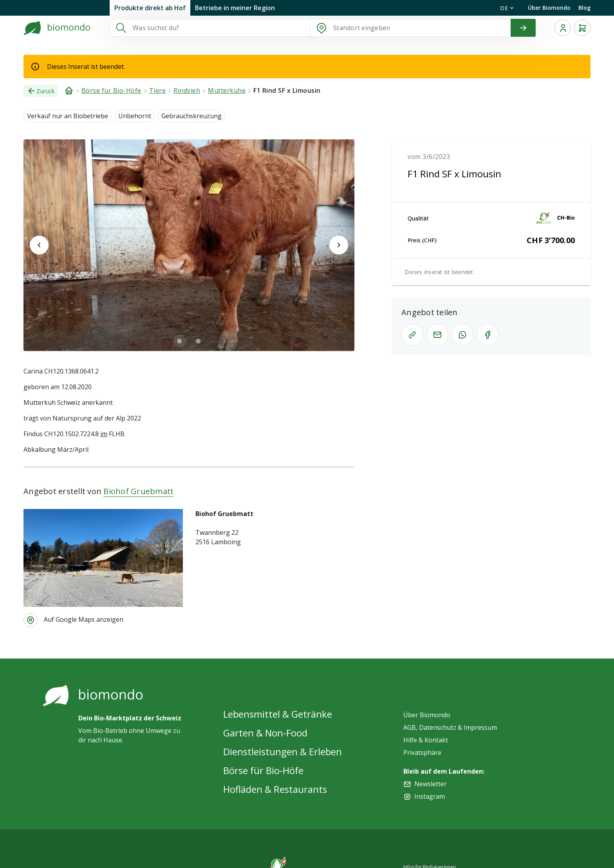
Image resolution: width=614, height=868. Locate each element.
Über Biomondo (549, 8)
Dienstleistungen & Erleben (283, 752)
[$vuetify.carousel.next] (339, 245)
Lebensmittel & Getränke (278, 714)
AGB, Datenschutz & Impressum (450, 727)
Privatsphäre (422, 753)
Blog (584, 8)
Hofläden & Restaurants (275, 789)
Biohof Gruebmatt (138, 491)
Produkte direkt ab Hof (150, 8)
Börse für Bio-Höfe (263, 770)
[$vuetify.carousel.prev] (39, 245)
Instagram (430, 796)
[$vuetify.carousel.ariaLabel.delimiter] (180, 341)
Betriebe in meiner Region (235, 8)
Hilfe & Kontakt (426, 740)
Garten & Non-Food (265, 733)
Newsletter (431, 784)
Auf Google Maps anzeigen (84, 619)
